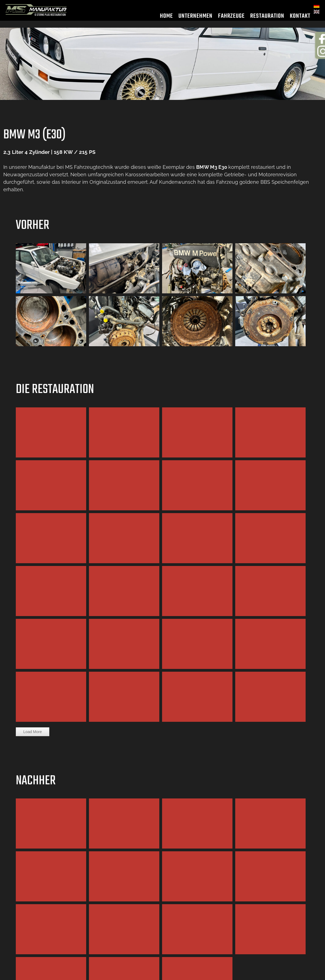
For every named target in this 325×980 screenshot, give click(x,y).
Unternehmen (195, 19)
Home (166, 19)
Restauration (267, 19)
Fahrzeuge (231, 19)
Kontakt (300, 19)
